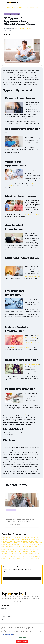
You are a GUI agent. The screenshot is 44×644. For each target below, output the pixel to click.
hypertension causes (31, 146)
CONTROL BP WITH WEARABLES (25, 546)
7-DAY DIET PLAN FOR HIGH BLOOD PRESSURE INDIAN (27, 539)
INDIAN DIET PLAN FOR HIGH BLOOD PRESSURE (20, 560)
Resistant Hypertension (32, 364)
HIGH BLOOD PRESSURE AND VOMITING (13, 541)
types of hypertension (25, 414)
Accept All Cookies (22, 641)
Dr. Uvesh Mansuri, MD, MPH (24, 28)
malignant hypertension (32, 277)
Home (6, 7)
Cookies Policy (10, 634)
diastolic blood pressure (32, 342)
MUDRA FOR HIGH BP (31, 538)
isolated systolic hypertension (20, 348)
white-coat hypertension (32, 214)
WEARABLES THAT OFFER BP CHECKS (22, 552)
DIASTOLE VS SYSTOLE (31, 541)
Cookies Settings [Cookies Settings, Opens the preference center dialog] (22, 637)
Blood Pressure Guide (16, 7)
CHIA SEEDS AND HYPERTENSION (28, 543)
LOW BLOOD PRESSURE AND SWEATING (13, 538)
